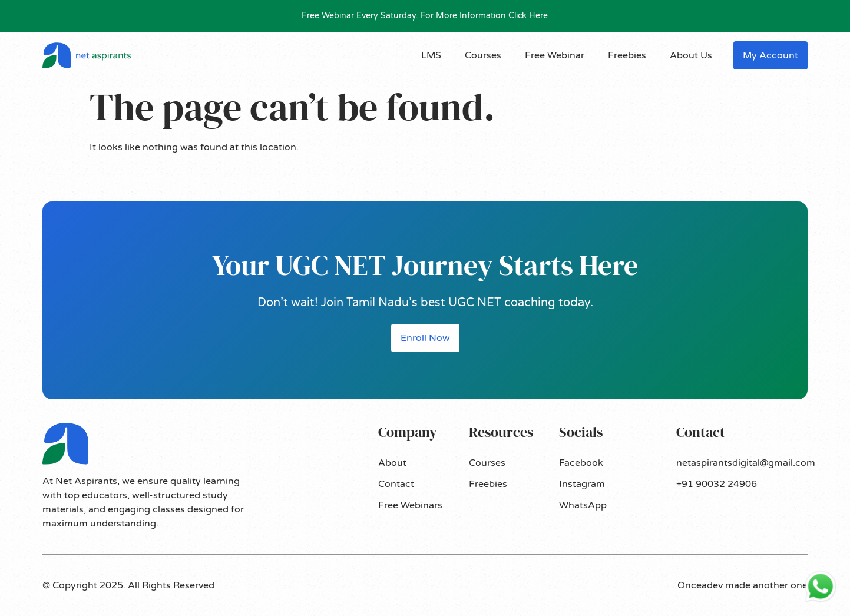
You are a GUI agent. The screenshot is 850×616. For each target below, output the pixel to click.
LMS (431, 55)
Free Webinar (555, 55)
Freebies (627, 55)
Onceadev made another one (742, 585)
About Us (691, 55)
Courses (483, 55)
